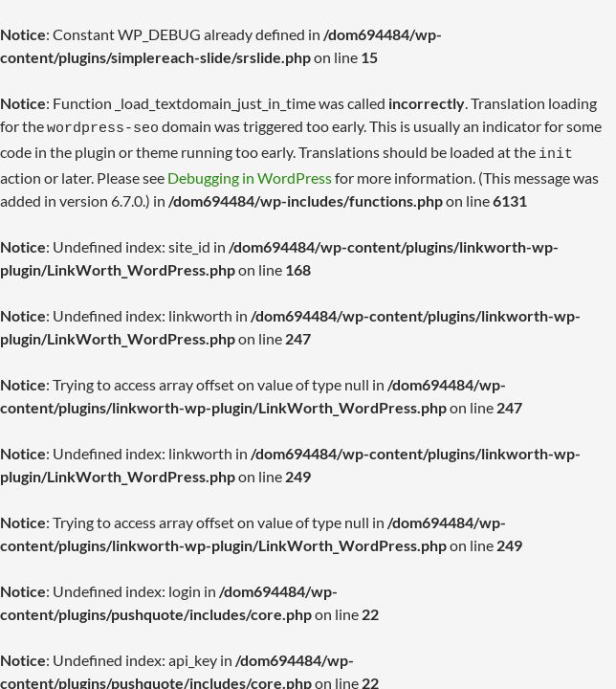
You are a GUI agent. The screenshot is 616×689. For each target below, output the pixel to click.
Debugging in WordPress (250, 172)
